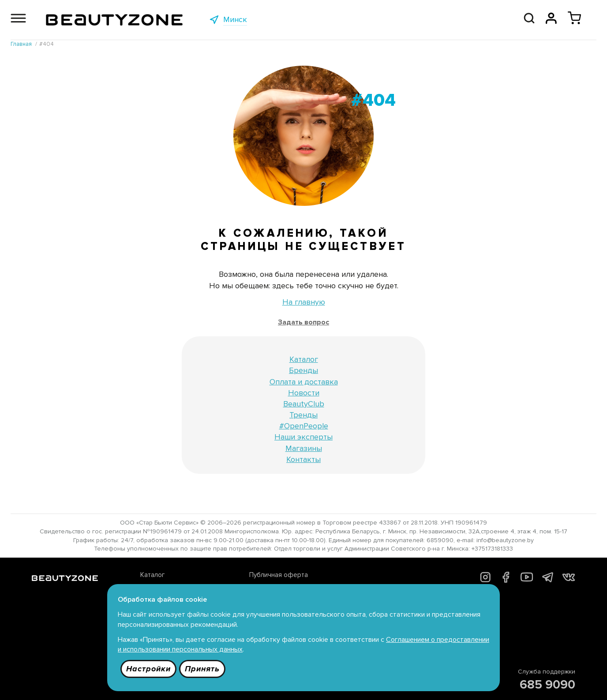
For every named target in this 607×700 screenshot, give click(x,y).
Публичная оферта (279, 575)
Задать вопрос (303, 322)
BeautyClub (304, 404)
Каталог (304, 359)
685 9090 (547, 685)
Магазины (304, 448)
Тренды (303, 415)
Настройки (148, 669)
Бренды (303, 370)
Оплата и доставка (304, 382)
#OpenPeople (304, 426)
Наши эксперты (303, 437)
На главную (304, 302)
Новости (304, 393)
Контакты (303, 459)
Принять (202, 669)
